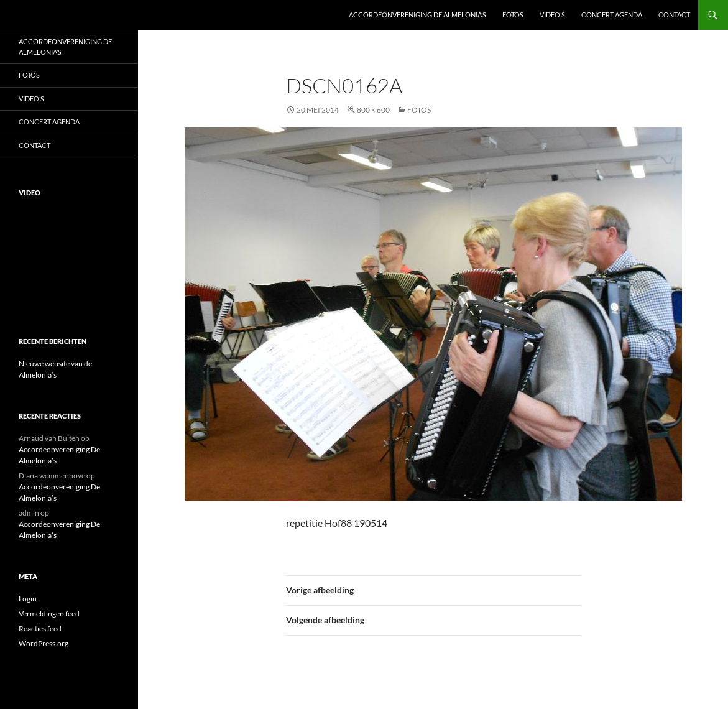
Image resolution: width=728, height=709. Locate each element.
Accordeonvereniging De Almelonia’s (417, 15)
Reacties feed (40, 628)
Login (28, 599)
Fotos (513, 15)
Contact (674, 15)
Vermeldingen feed (49, 614)
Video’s (552, 15)
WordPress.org (44, 643)
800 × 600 (373, 110)
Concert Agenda (612, 15)
